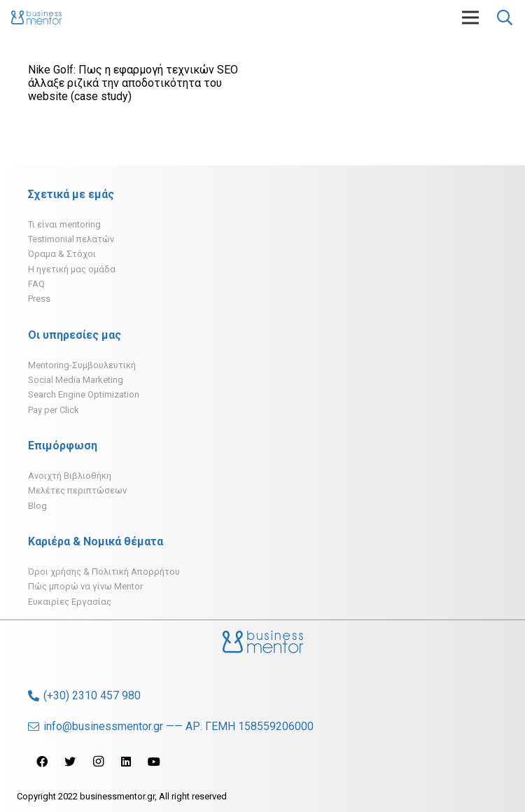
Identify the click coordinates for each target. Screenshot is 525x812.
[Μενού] (470, 17)
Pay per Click (54, 410)
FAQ (36, 284)
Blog (37, 506)
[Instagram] (98, 762)
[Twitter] (70, 762)
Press (39, 299)
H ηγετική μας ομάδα (72, 269)
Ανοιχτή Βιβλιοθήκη (70, 476)
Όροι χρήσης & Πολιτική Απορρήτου (104, 572)
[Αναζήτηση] (505, 18)
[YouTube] (154, 762)
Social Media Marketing (76, 380)
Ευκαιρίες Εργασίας (70, 602)
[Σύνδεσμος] (36, 17)
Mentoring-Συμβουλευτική (82, 365)
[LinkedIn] (126, 762)
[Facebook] (42, 762)
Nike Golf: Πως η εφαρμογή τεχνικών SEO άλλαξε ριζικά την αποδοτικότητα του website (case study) (133, 83)
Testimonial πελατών (71, 239)
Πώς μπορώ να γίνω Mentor (85, 586)
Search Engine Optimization (84, 394)
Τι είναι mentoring (64, 224)
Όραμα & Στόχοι (62, 254)
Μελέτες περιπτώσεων (77, 490)
